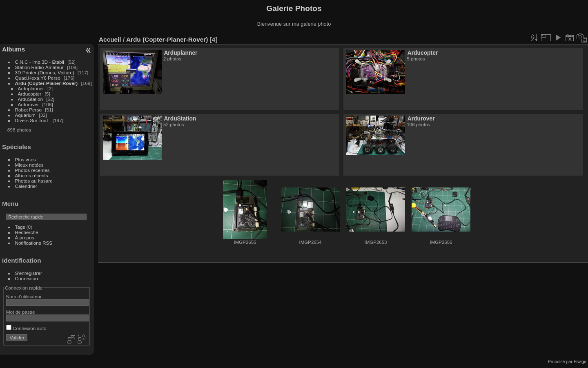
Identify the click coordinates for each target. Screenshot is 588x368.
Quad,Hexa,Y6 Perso (38, 78)
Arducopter (30, 94)
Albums (13, 49)
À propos (25, 238)
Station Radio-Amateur (39, 67)
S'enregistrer (29, 273)
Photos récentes (32, 170)
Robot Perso (28, 110)
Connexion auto (26, 328)
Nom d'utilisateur (24, 296)
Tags (20, 227)
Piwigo (580, 361)
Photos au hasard (34, 181)
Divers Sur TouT (32, 120)
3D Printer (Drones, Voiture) (45, 72)
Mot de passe (21, 312)
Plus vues (26, 159)
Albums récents (32, 175)
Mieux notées (29, 165)
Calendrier (26, 186)
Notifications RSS (34, 243)
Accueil (110, 39)
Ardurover (29, 104)
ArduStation (30, 99)
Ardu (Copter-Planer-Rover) (47, 83)
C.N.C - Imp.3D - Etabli (40, 62)
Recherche (27, 232)
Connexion (27, 278)
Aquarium (25, 115)
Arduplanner (31, 88)
